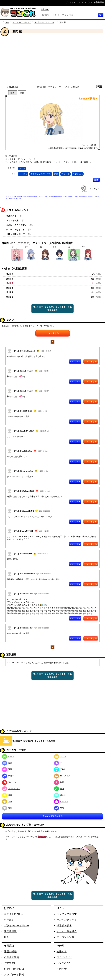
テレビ (60, 769)
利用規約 (9, 920)
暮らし (60, 795)
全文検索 (45, 9)
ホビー (8, 776)
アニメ (22, 169)
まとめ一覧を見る (67, 931)
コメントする (53, 333)
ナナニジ (23, 174)
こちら (96, 197)
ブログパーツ (64, 957)
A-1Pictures (78, 174)
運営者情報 (10, 931)
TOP (7, 22)
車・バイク (62, 776)
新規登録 (42, 837)
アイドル (65, 174)
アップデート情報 (14, 975)
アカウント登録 (65, 937)
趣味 (59, 789)
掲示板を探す (64, 926)
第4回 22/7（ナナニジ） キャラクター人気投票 (56, 22)
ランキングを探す (67, 914)
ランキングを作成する (52, 816)
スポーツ (9, 782)
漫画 (7, 763)
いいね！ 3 (75, 481)
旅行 (59, 782)
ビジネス (61, 801)
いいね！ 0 (75, 361)
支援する (62, 951)
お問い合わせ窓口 (14, 969)
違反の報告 (10, 951)
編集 (96, 180)
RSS (6, 937)
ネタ (7, 801)
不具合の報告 (12, 957)
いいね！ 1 (75, 501)
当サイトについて (14, 914)
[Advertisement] (52, 59)
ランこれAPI (64, 963)
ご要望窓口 (10, 963)
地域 (59, 808)
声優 (56, 174)
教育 (7, 808)
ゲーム (8, 756)
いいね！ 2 (75, 618)
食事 (7, 795)
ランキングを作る (67, 920)
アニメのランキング (22, 22)
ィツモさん (95, 189)
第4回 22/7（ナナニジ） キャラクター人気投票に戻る (52, 308)
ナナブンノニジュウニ (41, 174)
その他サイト (64, 969)
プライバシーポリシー (17, 926)
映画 (7, 769)
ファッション (11, 789)
